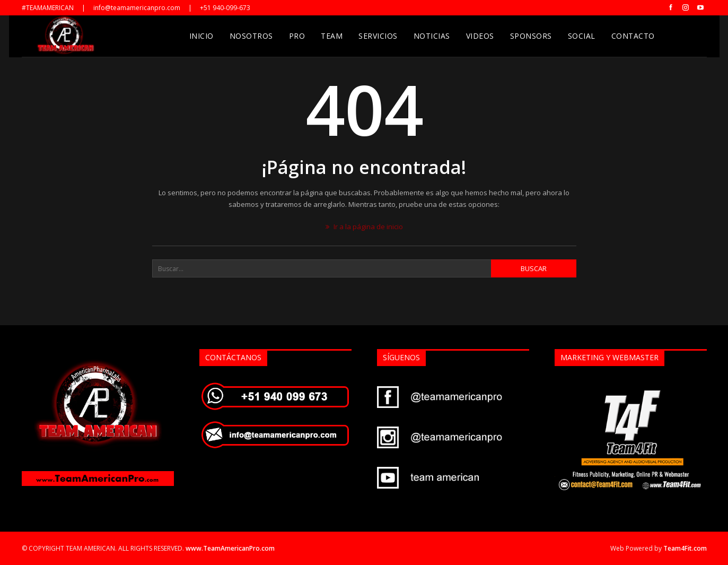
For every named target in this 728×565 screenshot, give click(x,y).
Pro (297, 36)
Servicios (378, 36)
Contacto (633, 36)
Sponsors (531, 36)
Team (332, 36)
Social (582, 36)
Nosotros (251, 36)
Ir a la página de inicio (364, 227)
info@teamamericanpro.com (137, 8)
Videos (480, 36)
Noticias (432, 36)
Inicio (201, 36)
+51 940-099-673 (225, 8)
